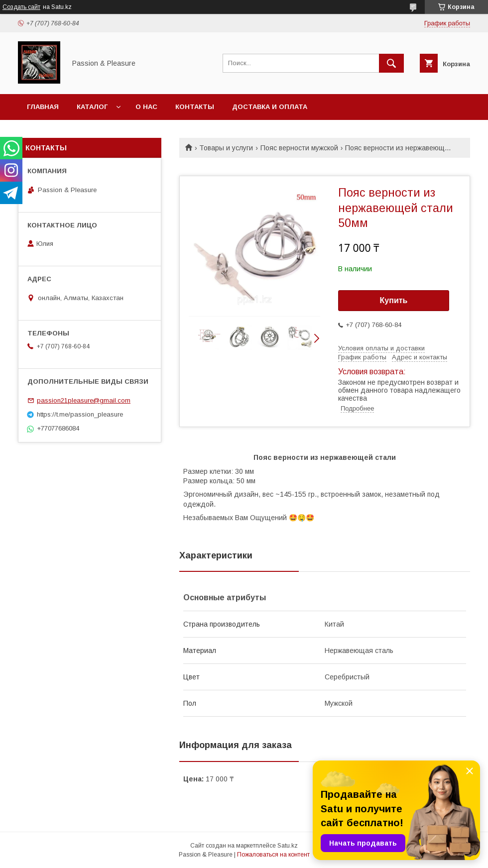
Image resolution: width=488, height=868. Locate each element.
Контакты (195, 107)
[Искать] (391, 63)
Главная (43, 107)
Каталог (92, 107)
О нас (146, 107)
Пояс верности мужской (299, 148)
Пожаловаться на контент (273, 855)
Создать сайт (21, 7)
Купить (394, 300)
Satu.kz (288, 846)
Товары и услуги (226, 148)
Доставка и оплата (270, 107)
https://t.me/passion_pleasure (80, 414)
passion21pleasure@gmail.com (84, 400)
